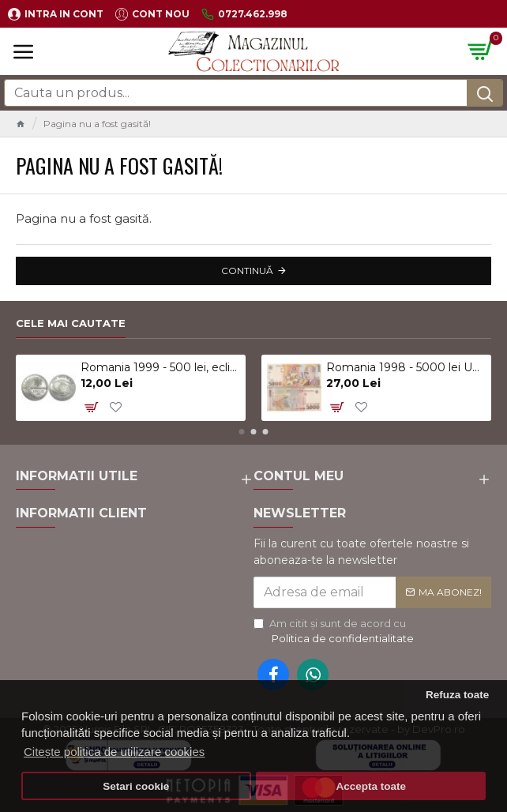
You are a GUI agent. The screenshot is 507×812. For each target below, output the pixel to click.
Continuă (247, 271)
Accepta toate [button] (371, 786)
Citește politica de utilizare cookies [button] (114, 752)
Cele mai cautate (71, 323)
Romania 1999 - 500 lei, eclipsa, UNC (160, 367)
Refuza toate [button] (457, 695)
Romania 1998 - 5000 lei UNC (406, 367)
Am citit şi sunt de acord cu (335, 632)
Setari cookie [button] (136, 786)
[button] (242, 432)
